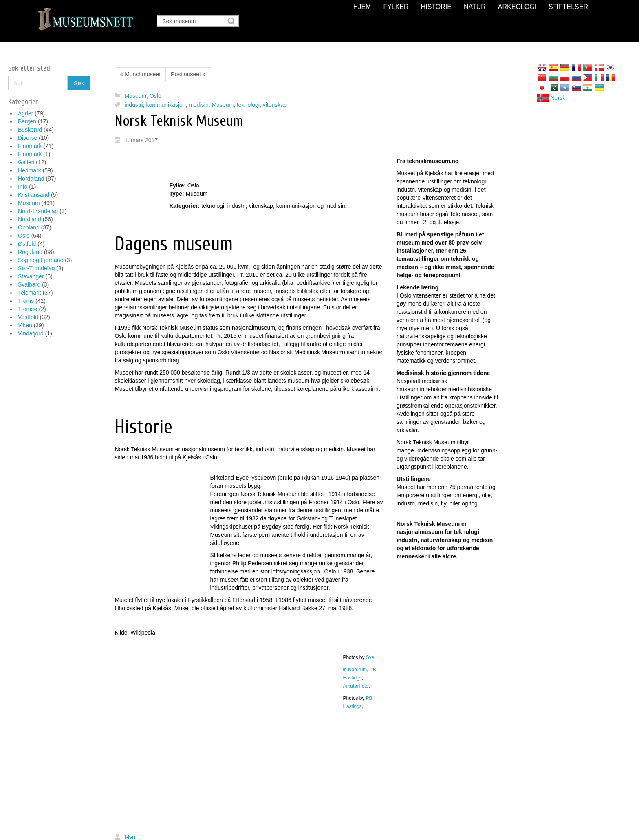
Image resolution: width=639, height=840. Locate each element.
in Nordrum (355, 670)
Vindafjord (31, 333)
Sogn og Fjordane (41, 260)
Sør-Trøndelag (36, 268)
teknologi (248, 105)
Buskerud (30, 130)
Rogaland (30, 252)
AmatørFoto (356, 686)
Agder (25, 113)
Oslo (24, 236)
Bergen (27, 121)
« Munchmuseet (140, 74)
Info (23, 187)
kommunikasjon (166, 105)
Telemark (30, 293)
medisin (198, 105)
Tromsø (28, 309)
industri (133, 105)
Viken (25, 325)
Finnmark (30, 146)
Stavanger (31, 276)
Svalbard (29, 284)
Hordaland (31, 179)
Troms (26, 301)
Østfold (27, 244)
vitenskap (275, 105)
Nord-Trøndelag (38, 211)
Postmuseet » (188, 74)
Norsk (551, 98)
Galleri (26, 162)
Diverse (28, 138)
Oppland (29, 227)
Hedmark (30, 170)
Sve (370, 657)
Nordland (30, 219)
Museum (29, 203)
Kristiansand (34, 195)
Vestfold (28, 317)
